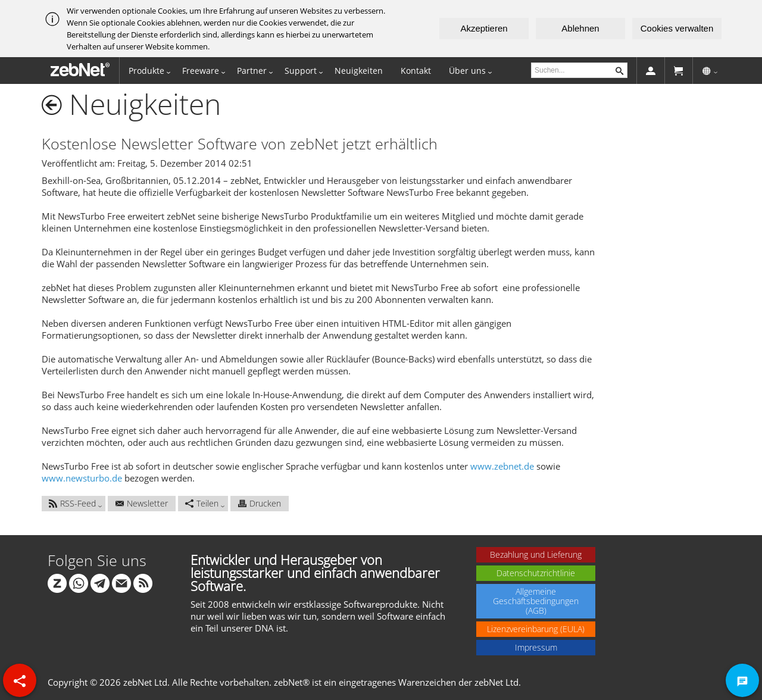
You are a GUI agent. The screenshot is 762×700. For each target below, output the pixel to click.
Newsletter (142, 503)
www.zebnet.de (502, 466)
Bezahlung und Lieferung (536, 554)
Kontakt (416, 71)
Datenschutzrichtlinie (536, 573)
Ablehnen (580, 28)
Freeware (201, 71)
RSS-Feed (72, 503)
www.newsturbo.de (82, 478)
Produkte (146, 71)
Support (301, 71)
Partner (252, 71)
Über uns (467, 71)
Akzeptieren (484, 28)
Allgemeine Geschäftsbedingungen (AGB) (536, 601)
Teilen (202, 503)
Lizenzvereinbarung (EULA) (536, 629)
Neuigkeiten (359, 71)
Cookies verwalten (677, 28)
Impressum (536, 647)
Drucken (260, 503)
